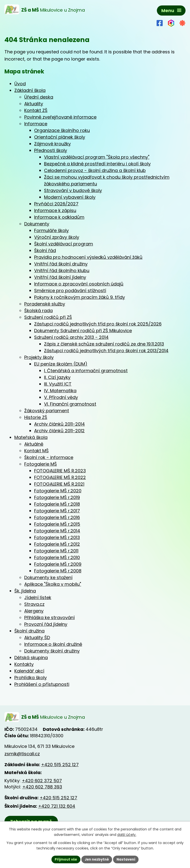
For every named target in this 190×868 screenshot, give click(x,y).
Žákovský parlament (47, 411)
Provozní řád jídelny (46, 624)
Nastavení (128, 859)
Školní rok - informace (49, 457)
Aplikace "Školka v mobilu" (53, 584)
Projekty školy (39, 357)
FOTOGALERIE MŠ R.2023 (60, 471)
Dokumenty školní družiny (52, 651)
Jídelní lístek (38, 597)
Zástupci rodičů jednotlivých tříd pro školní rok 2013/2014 (106, 351)
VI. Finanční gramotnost (70, 404)
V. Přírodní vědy (61, 397)
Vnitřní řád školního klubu (62, 271)
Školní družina (29, 631)
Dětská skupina (31, 658)
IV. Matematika (60, 391)
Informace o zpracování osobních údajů (79, 284)
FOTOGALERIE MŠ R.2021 (59, 484)
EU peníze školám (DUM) (61, 364)
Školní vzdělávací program (64, 244)
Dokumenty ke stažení (48, 577)
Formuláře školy (51, 230)
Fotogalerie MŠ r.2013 (57, 537)
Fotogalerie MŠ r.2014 (57, 531)
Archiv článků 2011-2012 (59, 431)
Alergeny (34, 611)
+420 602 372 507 (42, 781)
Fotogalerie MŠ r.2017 (57, 511)
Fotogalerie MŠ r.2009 (58, 564)
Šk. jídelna (25, 591)
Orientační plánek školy (60, 137)
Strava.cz (34, 604)
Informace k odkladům (59, 217)
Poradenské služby (45, 304)
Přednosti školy (51, 150)
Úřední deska (39, 97)
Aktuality (34, 104)
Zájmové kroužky (52, 144)
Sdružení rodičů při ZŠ (48, 317)
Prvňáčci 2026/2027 (56, 204)
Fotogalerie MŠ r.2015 (57, 524)
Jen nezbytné (97, 859)
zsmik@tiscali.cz (22, 754)
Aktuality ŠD (37, 638)
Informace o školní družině (53, 644)
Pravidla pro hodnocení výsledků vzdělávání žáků (88, 257)
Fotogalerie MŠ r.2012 (57, 544)
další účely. (127, 834)
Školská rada (38, 311)
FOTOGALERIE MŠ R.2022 (60, 477)
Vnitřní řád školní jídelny (60, 277)
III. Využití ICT (58, 384)
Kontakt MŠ (36, 451)
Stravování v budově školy (73, 190)
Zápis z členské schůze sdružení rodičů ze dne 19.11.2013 (104, 344)
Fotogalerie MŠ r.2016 (57, 517)
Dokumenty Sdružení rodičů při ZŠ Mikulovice (83, 331)
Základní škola (30, 90)
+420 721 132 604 (57, 806)
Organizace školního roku (62, 130)
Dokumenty (37, 224)
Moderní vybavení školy (70, 197)
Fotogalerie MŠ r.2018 (57, 504)
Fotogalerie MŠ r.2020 (58, 491)
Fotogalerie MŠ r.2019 (57, 497)
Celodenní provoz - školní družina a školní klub (95, 170)
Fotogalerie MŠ (41, 464)
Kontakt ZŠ (36, 110)
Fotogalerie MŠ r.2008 (58, 571)
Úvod (20, 84)
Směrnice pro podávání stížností (70, 291)
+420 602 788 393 (42, 787)
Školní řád (45, 250)
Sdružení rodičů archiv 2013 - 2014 (71, 337)
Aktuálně (34, 444)
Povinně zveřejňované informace (60, 117)
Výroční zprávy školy (57, 237)
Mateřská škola (31, 437)
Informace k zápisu (55, 210)
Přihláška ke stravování (49, 618)
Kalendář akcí (29, 671)
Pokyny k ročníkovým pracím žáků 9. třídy (80, 297)
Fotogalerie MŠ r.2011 (56, 551)
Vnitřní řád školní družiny (61, 264)
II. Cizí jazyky (57, 377)
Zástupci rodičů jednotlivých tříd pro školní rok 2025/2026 (98, 324)
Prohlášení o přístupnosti (42, 684)
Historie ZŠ (36, 417)
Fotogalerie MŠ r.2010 (57, 557)
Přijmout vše (64, 859)
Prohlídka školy (31, 678)
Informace (36, 124)
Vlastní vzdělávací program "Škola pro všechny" (97, 157)
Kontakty (24, 664)
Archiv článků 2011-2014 (59, 424)
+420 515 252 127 (60, 765)
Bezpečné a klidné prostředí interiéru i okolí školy (97, 164)
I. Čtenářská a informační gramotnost (86, 371)
